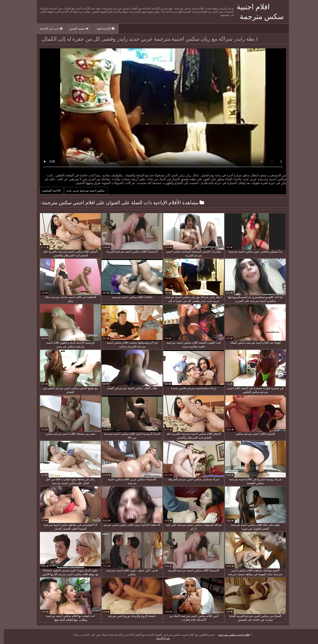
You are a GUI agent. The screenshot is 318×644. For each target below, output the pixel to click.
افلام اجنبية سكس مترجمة (230, 635)
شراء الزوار (159, 638)
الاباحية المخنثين (48, 191)
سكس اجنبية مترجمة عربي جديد (82, 191)
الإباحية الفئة (102, 29)
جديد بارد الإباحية (47, 29)
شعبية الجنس (75, 29)
